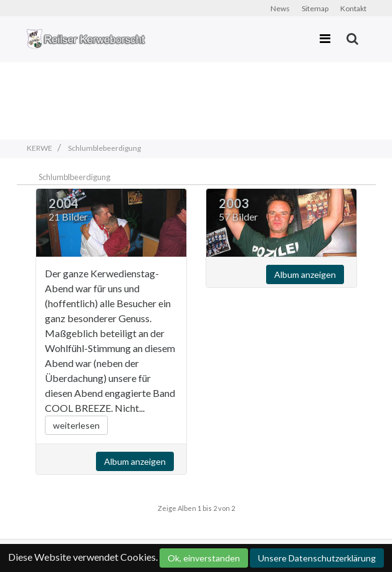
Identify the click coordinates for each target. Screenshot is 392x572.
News (280, 8)
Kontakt (353, 8)
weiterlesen (76, 425)
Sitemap (315, 8)
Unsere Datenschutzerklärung (317, 558)
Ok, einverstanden (204, 558)
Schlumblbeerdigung (74, 177)
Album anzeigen (135, 461)
